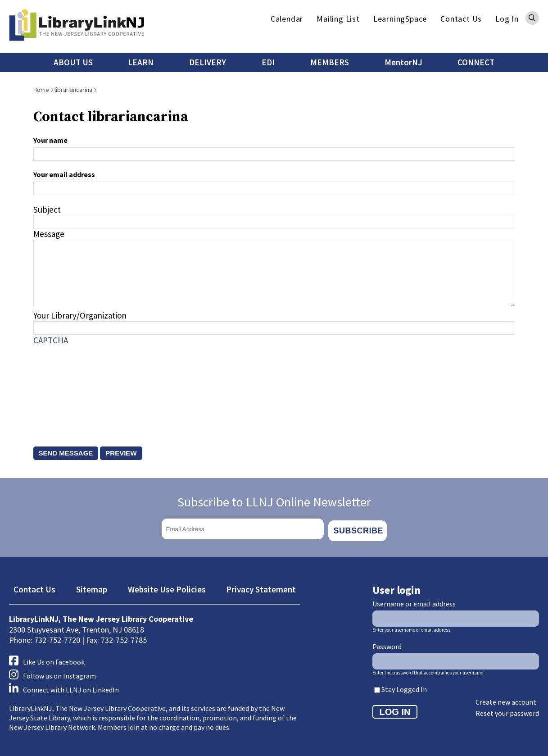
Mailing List (338, 19)
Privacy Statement (261, 586)
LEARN (141, 62)
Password (387, 643)
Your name (50, 140)
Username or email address (414, 600)
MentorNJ (403, 62)
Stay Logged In (404, 686)
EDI (268, 62)
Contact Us (461, 19)
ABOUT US (73, 62)
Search (532, 18)
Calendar (287, 19)
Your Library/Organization (80, 315)
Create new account (506, 699)
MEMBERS (330, 62)
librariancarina (73, 90)
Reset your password (507, 710)
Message (49, 234)
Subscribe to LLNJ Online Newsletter (274, 502)
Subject (47, 209)
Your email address (64, 174)
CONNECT (476, 62)
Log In (507, 19)
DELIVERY (208, 62)
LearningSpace (400, 19)
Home (41, 90)
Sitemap (92, 586)
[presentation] (70, 387)
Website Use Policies (167, 586)
